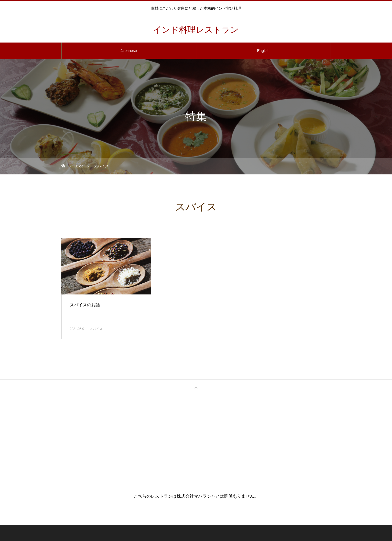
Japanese (129, 51)
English (263, 51)
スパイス (96, 329)
